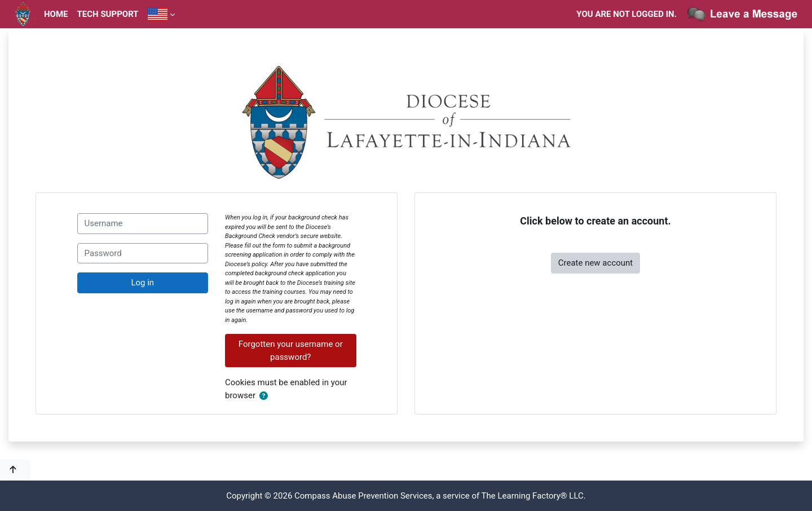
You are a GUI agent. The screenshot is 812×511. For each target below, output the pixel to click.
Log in (142, 283)
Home (56, 14)
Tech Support (108, 14)
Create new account (596, 263)
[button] (266, 396)
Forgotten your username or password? (291, 351)
